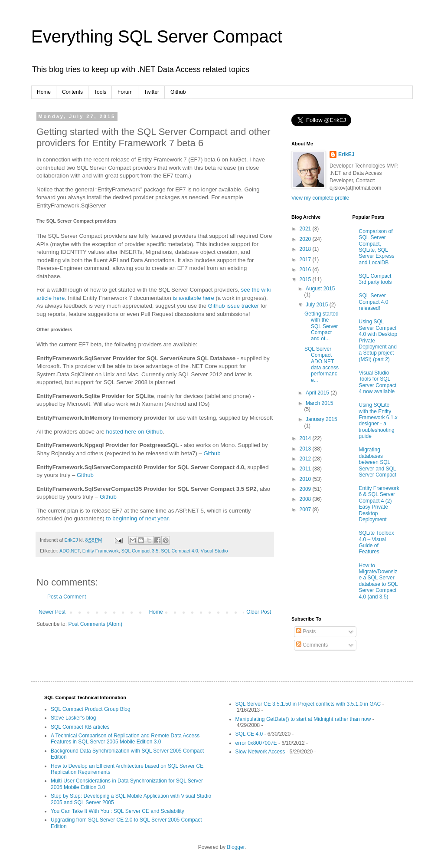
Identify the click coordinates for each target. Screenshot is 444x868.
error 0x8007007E (256, 743)
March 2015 (319, 403)
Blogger (236, 847)
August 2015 (320, 289)
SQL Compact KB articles (80, 727)
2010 (306, 479)
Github (178, 92)
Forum (125, 92)
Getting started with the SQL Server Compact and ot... (322, 326)
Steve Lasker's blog (73, 718)
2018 (306, 249)
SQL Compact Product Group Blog (91, 709)
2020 (306, 239)
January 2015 (322, 419)
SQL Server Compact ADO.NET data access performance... (322, 365)
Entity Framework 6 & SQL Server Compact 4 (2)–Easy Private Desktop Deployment (379, 504)
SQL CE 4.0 (249, 734)
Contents (72, 92)
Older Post (259, 612)
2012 (306, 459)
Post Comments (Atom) (95, 624)
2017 (306, 260)
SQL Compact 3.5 (140, 551)
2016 (306, 270)
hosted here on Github (135, 432)
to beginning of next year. (138, 518)
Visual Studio (214, 551)
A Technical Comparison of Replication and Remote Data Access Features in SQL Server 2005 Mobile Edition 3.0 (125, 739)
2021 (306, 229)
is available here (193, 298)
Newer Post (52, 612)
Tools (100, 92)
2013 (306, 449)
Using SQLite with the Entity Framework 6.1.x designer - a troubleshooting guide (378, 421)
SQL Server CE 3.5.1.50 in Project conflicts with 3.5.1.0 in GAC (308, 704)
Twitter (152, 92)
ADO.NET (70, 551)
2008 (306, 499)
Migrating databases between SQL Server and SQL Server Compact (378, 462)
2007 (306, 510)
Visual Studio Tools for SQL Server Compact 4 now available (378, 382)
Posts (306, 631)
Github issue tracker (233, 306)
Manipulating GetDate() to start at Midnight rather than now (303, 719)
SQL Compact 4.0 (179, 551)
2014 (306, 438)
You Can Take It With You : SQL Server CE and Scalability (118, 811)
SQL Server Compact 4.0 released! (374, 302)
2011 (306, 469)
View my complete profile (320, 198)
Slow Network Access (260, 752)
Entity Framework (101, 551)
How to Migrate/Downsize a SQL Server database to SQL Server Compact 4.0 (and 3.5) (379, 581)
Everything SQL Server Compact (157, 36)
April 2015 (318, 393)
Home (44, 92)
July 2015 (318, 305)
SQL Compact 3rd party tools (375, 279)
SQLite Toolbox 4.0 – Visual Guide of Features (377, 542)
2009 (306, 489)
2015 (306, 279)
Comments (312, 645)
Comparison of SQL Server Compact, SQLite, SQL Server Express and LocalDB (377, 247)
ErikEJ (346, 155)
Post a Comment (67, 597)
